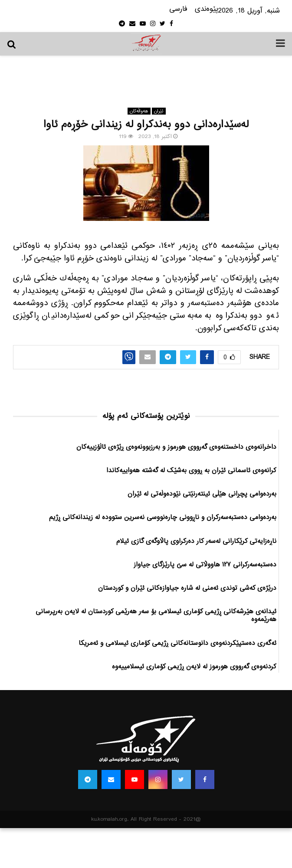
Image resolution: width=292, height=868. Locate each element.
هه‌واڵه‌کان (139, 111)
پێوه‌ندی (207, 9)
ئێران (159, 111)
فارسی (178, 9)
